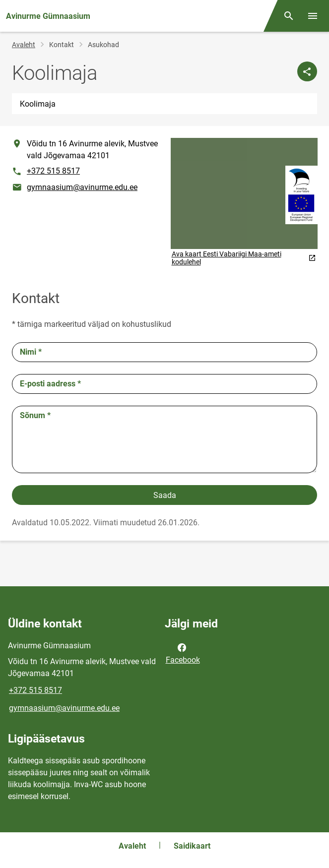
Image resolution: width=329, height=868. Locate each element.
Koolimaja (38, 104)
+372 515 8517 (53, 171)
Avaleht (24, 45)
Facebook (183, 653)
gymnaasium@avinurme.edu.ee (82, 187)
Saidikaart (192, 846)
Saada (165, 495)
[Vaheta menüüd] (313, 16)
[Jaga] (307, 71)
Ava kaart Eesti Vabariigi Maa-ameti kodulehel (244, 258)
